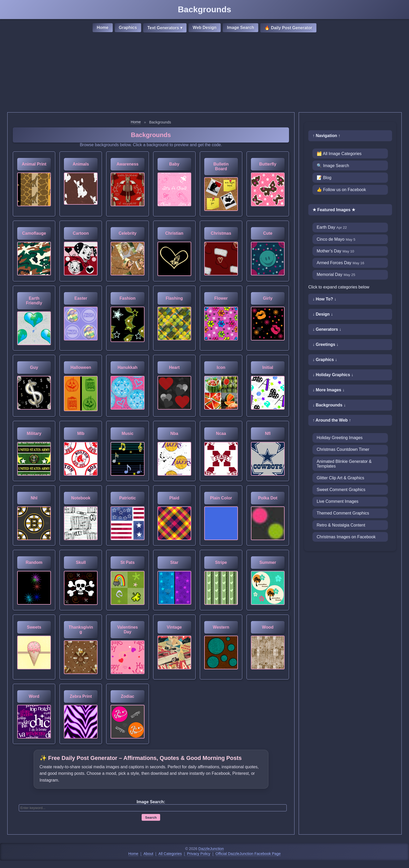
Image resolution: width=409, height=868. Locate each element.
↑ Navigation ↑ (326, 136)
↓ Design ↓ (323, 314)
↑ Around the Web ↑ (332, 420)
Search (151, 817)
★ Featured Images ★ (334, 210)
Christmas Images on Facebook (346, 537)
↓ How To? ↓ (324, 299)
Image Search (240, 28)
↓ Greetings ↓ (326, 344)
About (148, 854)
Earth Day (332, 227)
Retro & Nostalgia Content (341, 525)
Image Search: (151, 802)
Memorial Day (336, 274)
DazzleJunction (211, 849)
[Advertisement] (204, 73)
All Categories (170, 854)
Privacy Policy (199, 854)
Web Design (205, 28)
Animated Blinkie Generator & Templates (344, 464)
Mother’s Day (335, 251)
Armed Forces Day (340, 263)
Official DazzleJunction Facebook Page (248, 854)
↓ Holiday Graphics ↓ (333, 375)
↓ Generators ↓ (327, 329)
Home (103, 28)
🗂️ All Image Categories (339, 154)
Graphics (128, 28)
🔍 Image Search (333, 166)
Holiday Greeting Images (340, 438)
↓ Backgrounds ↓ (329, 405)
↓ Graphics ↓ (325, 360)
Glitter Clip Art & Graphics (340, 478)
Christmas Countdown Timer (343, 449)
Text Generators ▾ (165, 28)
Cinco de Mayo (336, 239)
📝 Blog (324, 178)
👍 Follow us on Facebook (341, 190)
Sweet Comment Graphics (341, 490)
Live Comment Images (338, 501)
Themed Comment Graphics (343, 513)
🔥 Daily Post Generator (288, 28)
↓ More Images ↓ (329, 390)
